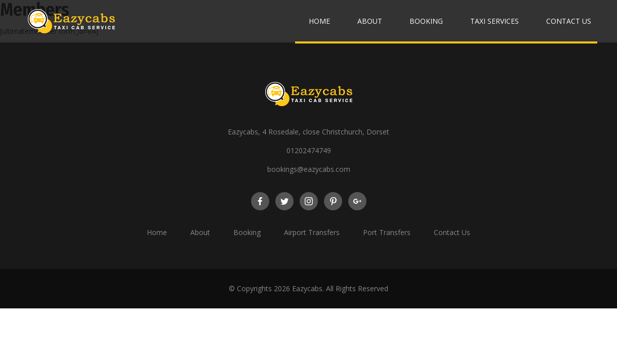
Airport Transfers (312, 232)
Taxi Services (495, 21)
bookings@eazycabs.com (309, 169)
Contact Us (569, 21)
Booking (426, 21)
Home (319, 21)
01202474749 (309, 150)
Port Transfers (387, 232)
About (370, 21)
